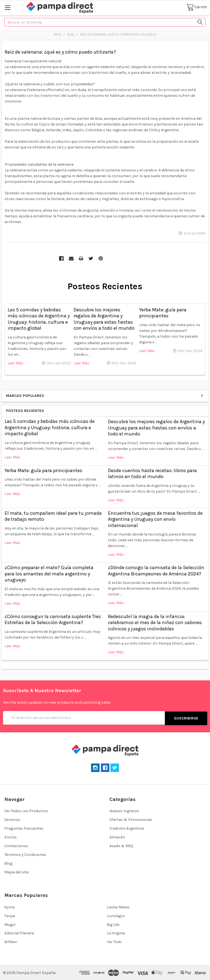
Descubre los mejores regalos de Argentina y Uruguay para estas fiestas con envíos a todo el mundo (156, 428)
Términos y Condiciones (25, 854)
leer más (13, 457)
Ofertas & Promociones (131, 819)
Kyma (9, 906)
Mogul (10, 924)
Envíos (11, 837)
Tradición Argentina (127, 828)
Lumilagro (116, 915)
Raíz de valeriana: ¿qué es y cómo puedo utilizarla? (60, 52)
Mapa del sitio (17, 872)
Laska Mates (118, 906)
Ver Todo (114, 941)
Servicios (12, 819)
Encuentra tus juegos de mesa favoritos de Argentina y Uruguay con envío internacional (155, 519)
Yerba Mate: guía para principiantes (43, 470)
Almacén (117, 837)
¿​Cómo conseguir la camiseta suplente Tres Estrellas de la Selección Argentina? (53, 620)
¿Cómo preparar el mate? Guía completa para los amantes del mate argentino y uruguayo (49, 574)
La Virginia (116, 933)
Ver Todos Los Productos (26, 810)
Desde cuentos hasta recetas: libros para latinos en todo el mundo (152, 474)
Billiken (11, 941)
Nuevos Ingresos (124, 810)
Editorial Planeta (19, 933)
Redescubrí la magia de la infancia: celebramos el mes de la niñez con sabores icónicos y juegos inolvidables (155, 623)
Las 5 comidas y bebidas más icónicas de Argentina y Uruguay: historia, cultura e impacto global (50, 427)
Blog (8, 863)
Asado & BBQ (121, 845)
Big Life (113, 924)
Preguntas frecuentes (24, 828)
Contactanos (16, 845)
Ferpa (10, 915)
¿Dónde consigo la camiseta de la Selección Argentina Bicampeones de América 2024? (156, 571)
